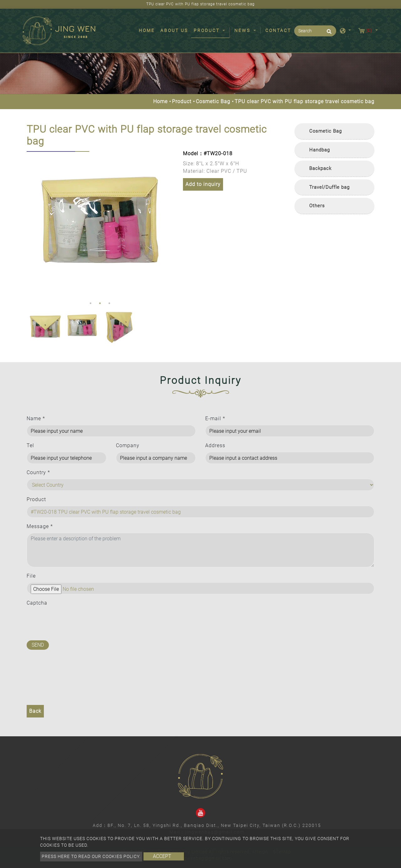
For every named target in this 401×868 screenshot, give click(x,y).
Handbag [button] (320, 150)
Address (215, 445)
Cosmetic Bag (213, 101)
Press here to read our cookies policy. (91, 856)
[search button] (328, 34)
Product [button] (208, 30)
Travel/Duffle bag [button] (329, 187)
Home (148, 30)
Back (35, 711)
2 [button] (100, 303)
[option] (100, 225)
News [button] (243, 30)
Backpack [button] (320, 168)
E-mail (215, 418)
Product (182, 101)
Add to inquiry (203, 184)
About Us (174, 30)
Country (38, 472)
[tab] (334, 131)
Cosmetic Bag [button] (325, 131)
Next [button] (167, 225)
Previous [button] (31, 225)
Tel (30, 445)
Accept (162, 856)
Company (128, 445)
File (31, 576)
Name (36, 418)
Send (38, 645)
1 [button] (91, 303)
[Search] (315, 31)
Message (40, 526)
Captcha (37, 603)
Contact (278, 30)
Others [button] (317, 206)
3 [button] (109, 303)
